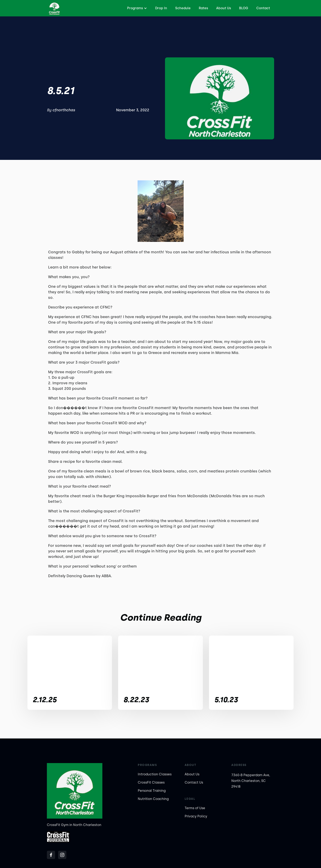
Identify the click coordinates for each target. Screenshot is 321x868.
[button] (137, 8)
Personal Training (152, 791)
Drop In (161, 8)
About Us (224, 8)
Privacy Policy (196, 816)
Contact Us (194, 782)
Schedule (183, 8)
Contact (263, 8)
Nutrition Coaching (153, 799)
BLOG (244, 8)
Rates (203, 8)
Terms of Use (195, 808)
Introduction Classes (155, 774)
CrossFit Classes (151, 782)
